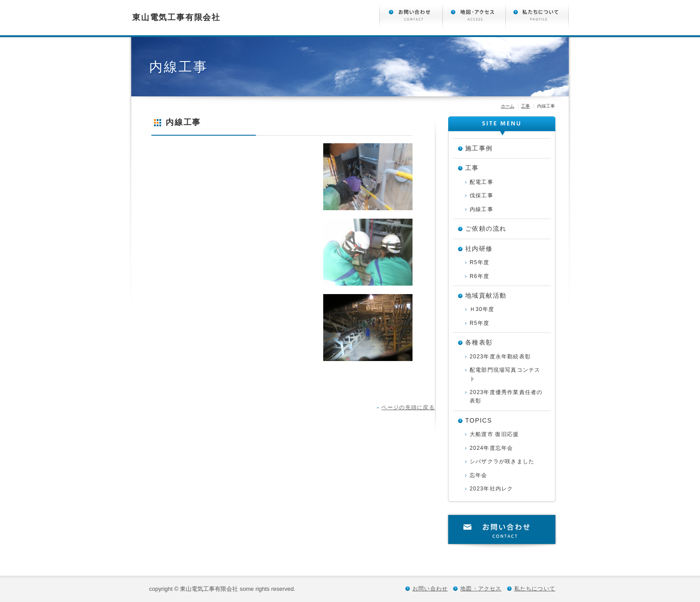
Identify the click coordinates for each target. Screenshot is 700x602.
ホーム (508, 106)
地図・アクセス (481, 589)
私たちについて (535, 589)
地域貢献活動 (486, 295)
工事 (525, 106)
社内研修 (479, 249)
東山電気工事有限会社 (176, 17)
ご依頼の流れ (486, 228)
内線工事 (481, 209)
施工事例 (479, 148)
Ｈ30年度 (482, 309)
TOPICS (479, 420)
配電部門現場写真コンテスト (505, 374)
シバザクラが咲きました (502, 461)
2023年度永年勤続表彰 (500, 357)
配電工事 (481, 182)
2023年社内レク (492, 489)
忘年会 (479, 475)
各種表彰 (479, 342)
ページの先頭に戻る (408, 407)
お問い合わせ (502, 531)
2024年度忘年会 (492, 448)
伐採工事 (481, 195)
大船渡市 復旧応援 (494, 434)
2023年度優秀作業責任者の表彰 (506, 396)
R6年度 (479, 276)
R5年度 (479, 262)
